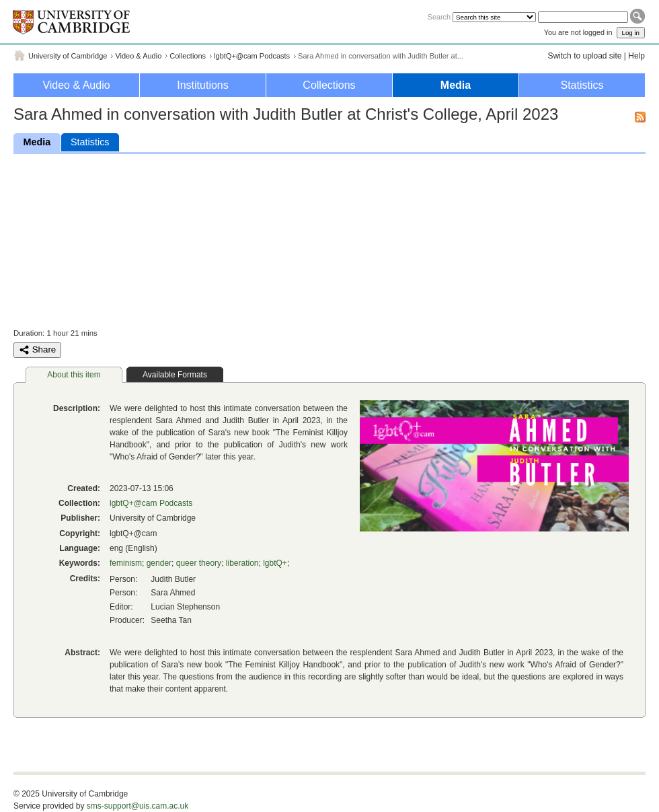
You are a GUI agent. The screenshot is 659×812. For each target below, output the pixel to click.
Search (439, 17)
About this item (74, 375)
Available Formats (175, 375)
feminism (126, 563)
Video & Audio (138, 56)
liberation (242, 563)
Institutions (202, 85)
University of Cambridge (68, 56)
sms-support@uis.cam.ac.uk (138, 806)
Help (636, 56)
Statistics (582, 85)
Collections (188, 56)
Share (37, 350)
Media (456, 85)
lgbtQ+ (275, 563)
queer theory (199, 563)
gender (159, 563)
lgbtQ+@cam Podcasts (252, 56)
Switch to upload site (584, 56)
